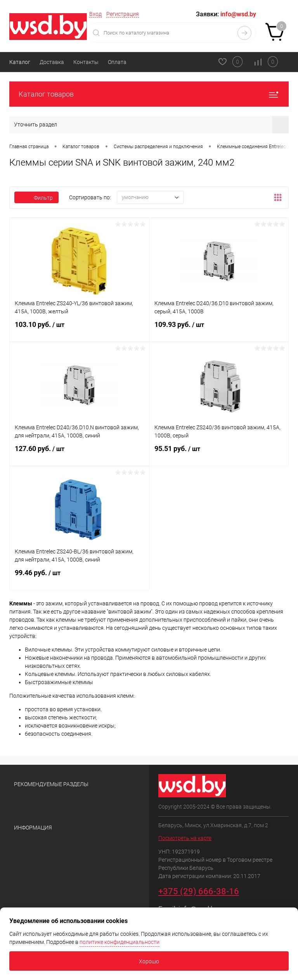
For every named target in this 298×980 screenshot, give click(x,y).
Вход (95, 14)
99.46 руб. (79, 577)
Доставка (52, 62)
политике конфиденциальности (120, 942)
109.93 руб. (219, 329)
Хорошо (149, 961)
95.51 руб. (219, 453)
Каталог (20, 62)
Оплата (117, 62)
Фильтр (36, 198)
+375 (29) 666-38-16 (199, 891)
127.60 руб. (79, 453)
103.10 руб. (79, 329)
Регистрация (123, 14)
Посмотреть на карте (185, 838)
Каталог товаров (149, 94)
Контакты (86, 62)
